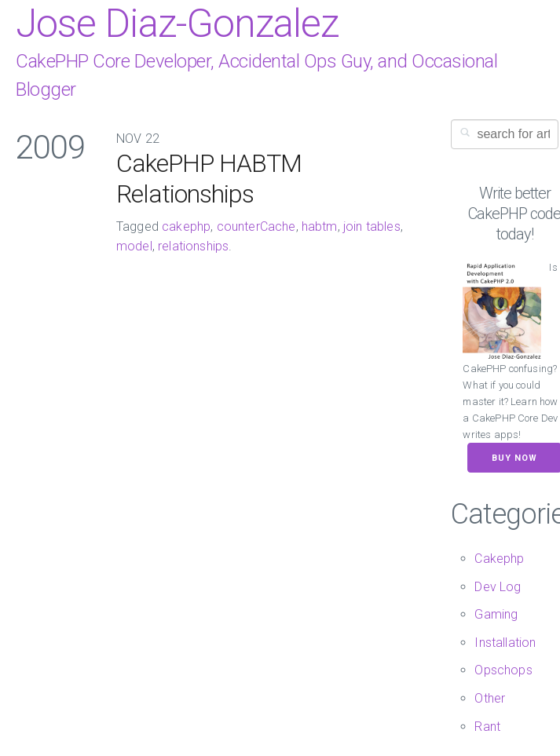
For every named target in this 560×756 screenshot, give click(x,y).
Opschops (503, 670)
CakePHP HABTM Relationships (209, 178)
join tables (372, 226)
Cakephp (499, 559)
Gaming (496, 614)
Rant (487, 727)
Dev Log (498, 587)
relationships (193, 246)
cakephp (186, 226)
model (134, 246)
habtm (320, 226)
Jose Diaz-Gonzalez (177, 24)
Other (490, 698)
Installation (505, 643)
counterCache (256, 226)
